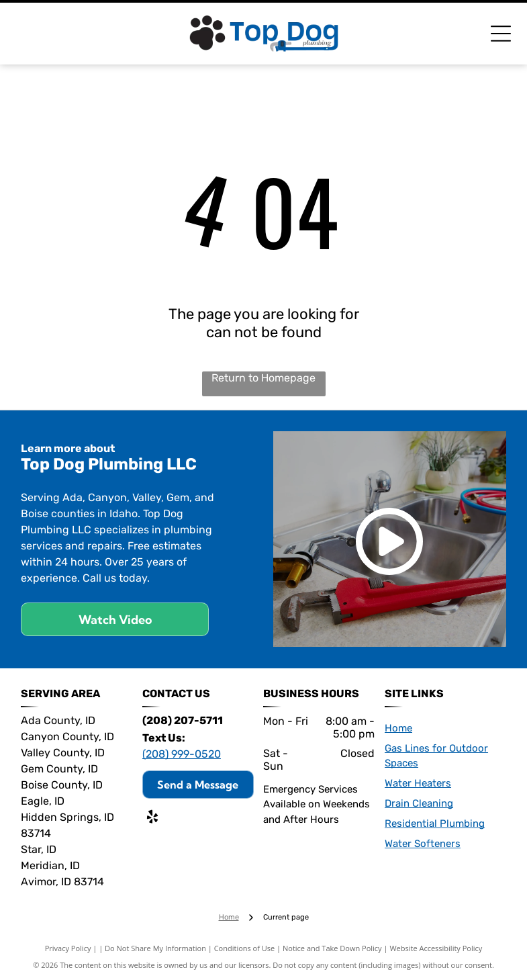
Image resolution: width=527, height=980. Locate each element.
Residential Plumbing (435, 823)
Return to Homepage (263, 378)
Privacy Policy (68, 948)
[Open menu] (501, 34)
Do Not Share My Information (155, 948)
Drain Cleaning (419, 803)
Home (398, 728)
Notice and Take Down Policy (332, 948)
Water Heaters (418, 783)
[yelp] (152, 818)
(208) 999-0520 (182, 754)
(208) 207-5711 (183, 720)
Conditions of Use (245, 948)
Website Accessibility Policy (436, 948)
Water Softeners (423, 844)
